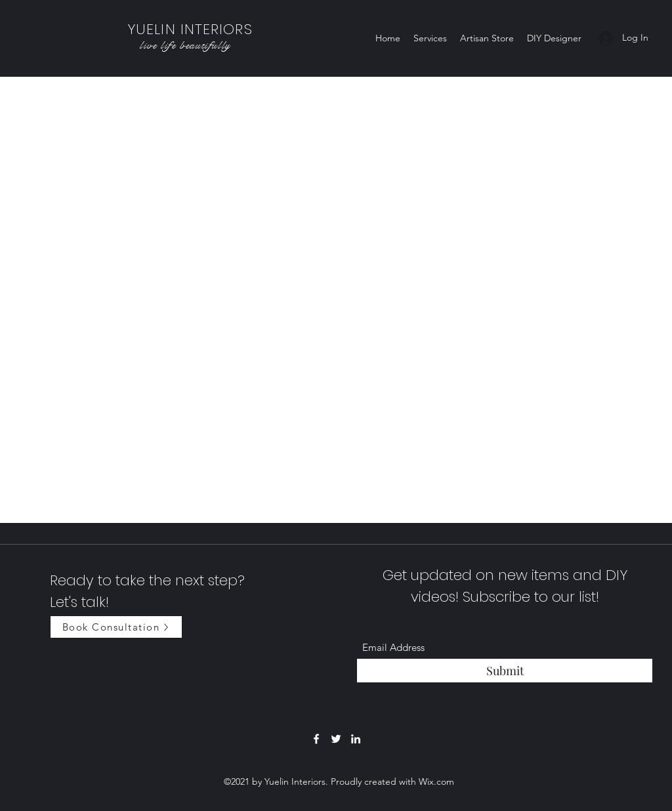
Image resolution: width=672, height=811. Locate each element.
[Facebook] (316, 739)
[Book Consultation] (116, 627)
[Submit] (505, 671)
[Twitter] (336, 739)
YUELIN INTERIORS (190, 29)
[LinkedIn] (356, 739)
